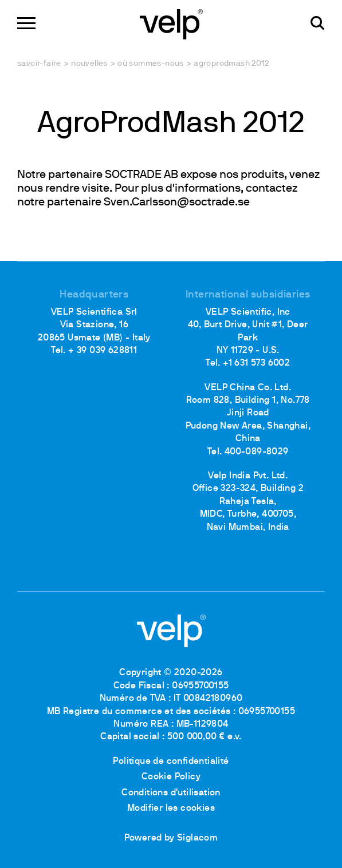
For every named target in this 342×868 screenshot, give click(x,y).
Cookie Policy (171, 777)
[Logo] (171, 23)
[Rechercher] (318, 23)
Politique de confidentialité (171, 762)
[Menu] (26, 23)
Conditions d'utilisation (171, 793)
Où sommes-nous (151, 64)
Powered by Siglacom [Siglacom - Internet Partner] (171, 838)
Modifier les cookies (171, 808)
